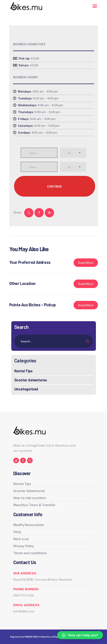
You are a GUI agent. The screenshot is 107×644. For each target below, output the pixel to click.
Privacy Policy (24, 546)
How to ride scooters (30, 498)
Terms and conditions (30, 553)
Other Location (22, 283)
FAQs (17, 532)
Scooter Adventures (31, 380)
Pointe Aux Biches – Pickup (33, 305)
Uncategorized (26, 389)
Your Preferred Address (30, 262)
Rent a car (21, 539)
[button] (80, 635)
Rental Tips (23, 371)
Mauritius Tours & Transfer (34, 505)
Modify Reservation (29, 525)
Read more (86, 263)
